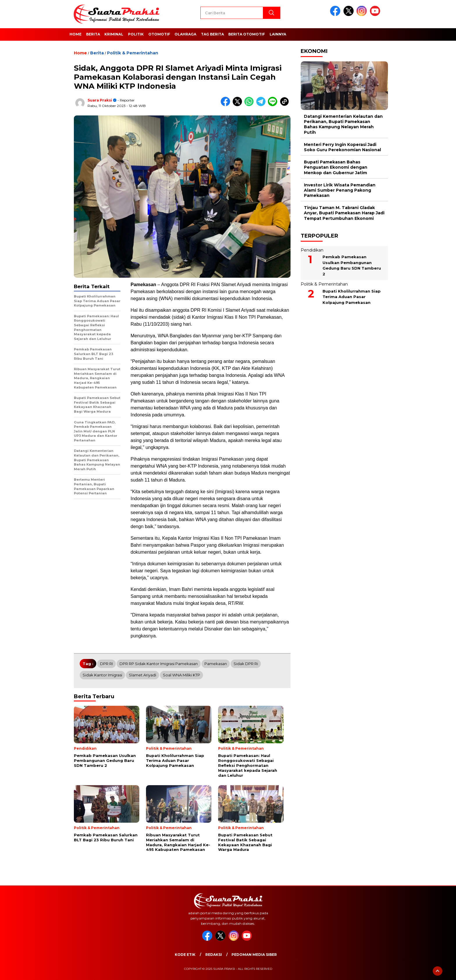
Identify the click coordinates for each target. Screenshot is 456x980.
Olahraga (185, 34)
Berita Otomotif (247, 34)
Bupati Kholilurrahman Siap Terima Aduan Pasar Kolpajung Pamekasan (352, 297)
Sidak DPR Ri (246, 664)
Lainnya (278, 34)
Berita (93, 34)
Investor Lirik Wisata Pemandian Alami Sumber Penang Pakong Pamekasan (340, 190)
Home (75, 34)
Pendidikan (312, 250)
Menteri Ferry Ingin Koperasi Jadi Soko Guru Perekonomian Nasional (342, 147)
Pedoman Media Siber (254, 955)
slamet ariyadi (142, 675)
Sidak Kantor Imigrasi (102, 675)
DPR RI (106, 664)
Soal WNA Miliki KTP (181, 675)
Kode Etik (185, 955)
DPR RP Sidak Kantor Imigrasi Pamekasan (159, 664)
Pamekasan (216, 664)
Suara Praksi (100, 100)
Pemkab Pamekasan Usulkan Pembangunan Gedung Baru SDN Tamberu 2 (352, 265)
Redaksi (214, 955)
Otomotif (159, 34)
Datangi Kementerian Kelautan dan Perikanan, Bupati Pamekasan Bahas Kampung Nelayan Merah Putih (343, 124)
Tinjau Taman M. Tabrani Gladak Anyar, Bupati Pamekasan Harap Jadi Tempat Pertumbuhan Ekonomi (344, 213)
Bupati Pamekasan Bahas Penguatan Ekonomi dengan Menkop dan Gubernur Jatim (336, 167)
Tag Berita (212, 34)
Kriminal (114, 34)
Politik (136, 34)
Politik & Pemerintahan (133, 53)
